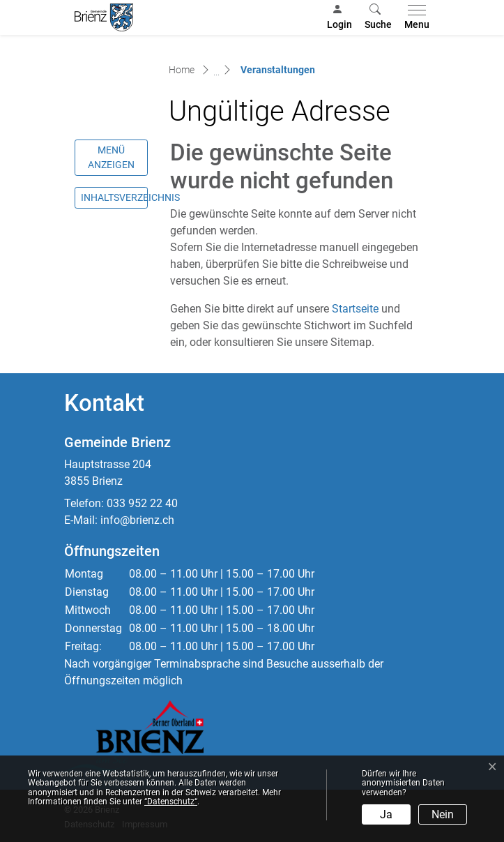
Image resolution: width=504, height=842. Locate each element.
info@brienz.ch (137, 520)
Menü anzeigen (111, 157)
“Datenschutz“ (171, 802)
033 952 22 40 (142, 503)
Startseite (355, 309)
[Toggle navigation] (414, 17)
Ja (386, 814)
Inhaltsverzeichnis (114, 197)
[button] (378, 17)
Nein (443, 814)
